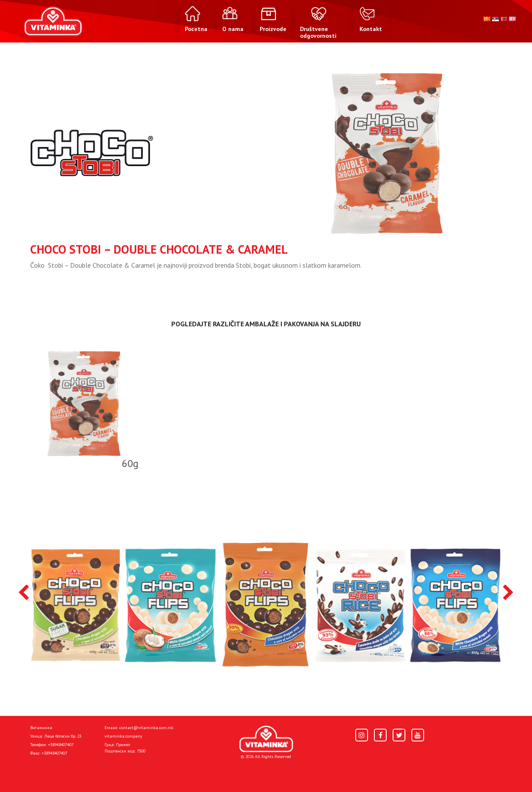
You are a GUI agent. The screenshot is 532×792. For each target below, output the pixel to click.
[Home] (266, 739)
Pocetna (42, 772)
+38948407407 (61, 745)
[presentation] (24, 593)
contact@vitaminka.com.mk (146, 728)
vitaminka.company (123, 736)
